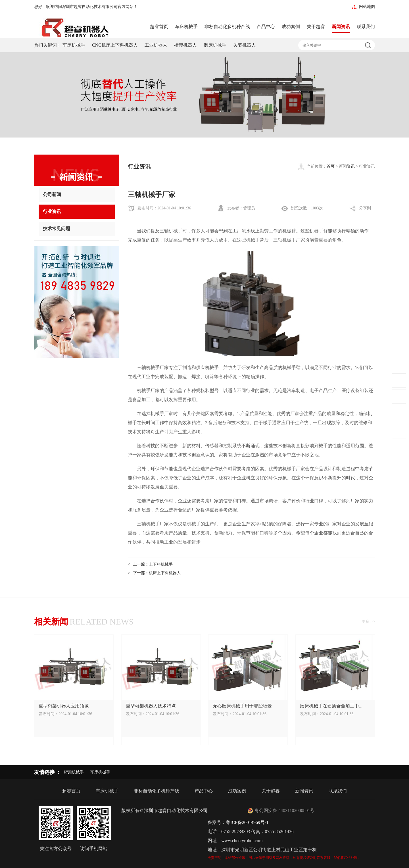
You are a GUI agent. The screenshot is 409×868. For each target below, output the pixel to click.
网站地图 (367, 7)
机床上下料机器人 (165, 573)
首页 (331, 166)
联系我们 (366, 27)
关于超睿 (316, 27)
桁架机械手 (74, 772)
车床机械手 (186, 27)
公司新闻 (77, 195)
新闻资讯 (341, 27)
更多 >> (368, 622)
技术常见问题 (77, 229)
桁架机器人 (185, 45)
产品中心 (266, 27)
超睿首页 (159, 27)
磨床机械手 (215, 45)
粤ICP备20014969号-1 (247, 822)
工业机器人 (156, 45)
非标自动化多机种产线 (227, 27)
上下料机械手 (161, 564)
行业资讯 (77, 212)
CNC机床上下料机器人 (115, 45)
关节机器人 (245, 45)
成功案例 (291, 27)
